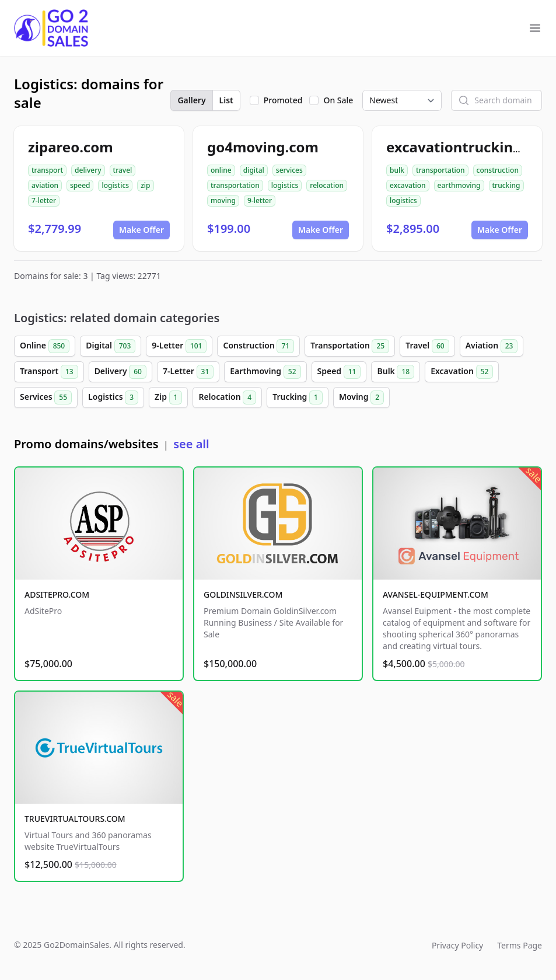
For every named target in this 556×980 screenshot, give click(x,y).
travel (123, 170)
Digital (111, 346)
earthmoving (459, 185)
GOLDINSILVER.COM (243, 594)
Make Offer (141, 230)
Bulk (396, 372)
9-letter (260, 200)
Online (45, 346)
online (221, 170)
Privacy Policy (457, 945)
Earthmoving (265, 372)
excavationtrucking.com (471, 147)
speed (80, 185)
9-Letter (179, 346)
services (289, 170)
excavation (408, 185)
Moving (361, 397)
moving (223, 200)
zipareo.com (71, 147)
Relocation (227, 397)
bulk (397, 170)
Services (46, 397)
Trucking (298, 397)
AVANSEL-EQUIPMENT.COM (436, 594)
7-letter (44, 200)
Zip (168, 397)
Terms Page (520, 945)
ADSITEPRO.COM (57, 594)
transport (47, 170)
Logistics (113, 397)
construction (498, 170)
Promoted (283, 100)
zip (145, 185)
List (226, 100)
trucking (506, 185)
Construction (258, 346)
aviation (45, 185)
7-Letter (188, 372)
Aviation (492, 346)
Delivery (120, 372)
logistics (115, 185)
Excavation (462, 372)
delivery (88, 170)
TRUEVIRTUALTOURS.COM (75, 819)
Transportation (350, 346)
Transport (49, 372)
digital (254, 170)
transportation (235, 185)
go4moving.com (263, 147)
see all (191, 444)
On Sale (338, 100)
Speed (339, 372)
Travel (427, 346)
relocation (327, 185)
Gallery (191, 100)
